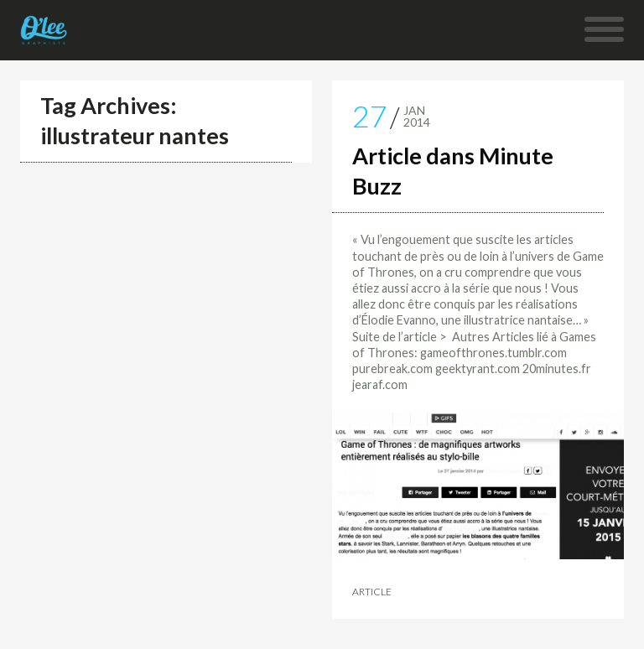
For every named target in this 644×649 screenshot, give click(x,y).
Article (372, 592)
